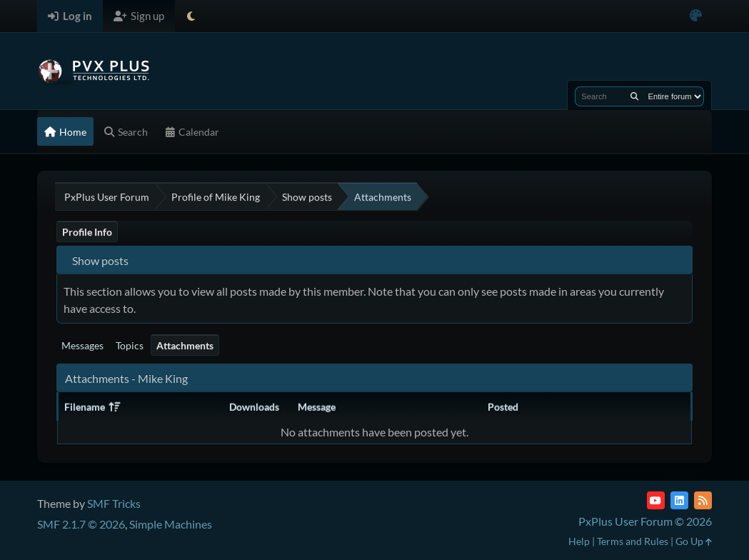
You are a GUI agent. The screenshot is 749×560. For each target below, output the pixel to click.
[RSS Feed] (703, 500)
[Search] (634, 96)
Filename (92, 407)
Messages (82, 345)
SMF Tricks (114, 503)
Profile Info (87, 232)
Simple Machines (171, 524)
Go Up (694, 541)
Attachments (185, 345)
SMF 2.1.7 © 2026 (81, 524)
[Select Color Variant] (696, 16)
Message (317, 407)
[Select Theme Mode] (191, 16)
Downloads (254, 407)
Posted (503, 407)
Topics (130, 345)
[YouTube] (656, 500)
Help (579, 541)
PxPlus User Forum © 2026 (645, 521)
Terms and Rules (633, 541)
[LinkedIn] (679, 500)
